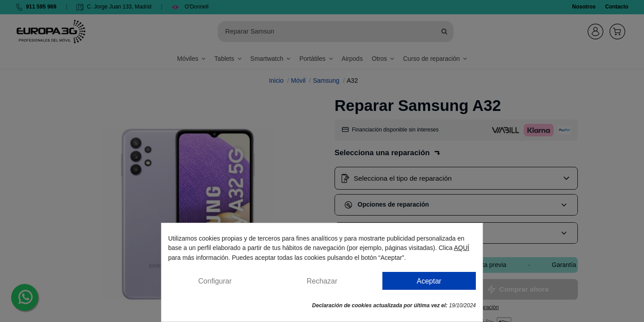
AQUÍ (462, 248)
